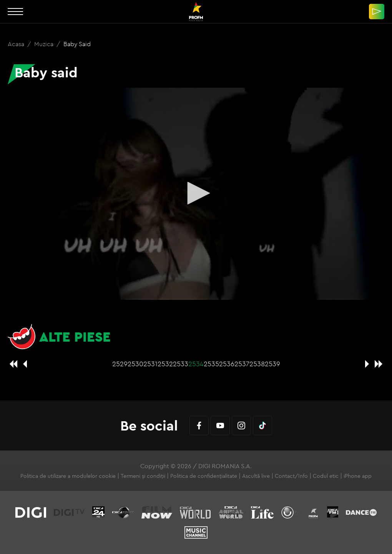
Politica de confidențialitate (204, 476)
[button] (196, 193)
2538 (257, 364)
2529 (120, 364)
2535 (211, 364)
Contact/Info (291, 476)
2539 (272, 364)
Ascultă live (256, 476)
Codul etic (326, 476)
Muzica (45, 44)
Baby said (77, 44)
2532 (165, 364)
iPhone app (358, 476)
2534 (196, 364)
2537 (242, 364)
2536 (227, 364)
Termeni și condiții (143, 476)
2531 (150, 364)
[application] (196, 194)
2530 (135, 364)
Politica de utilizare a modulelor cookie (68, 476)
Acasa (17, 44)
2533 (181, 364)
